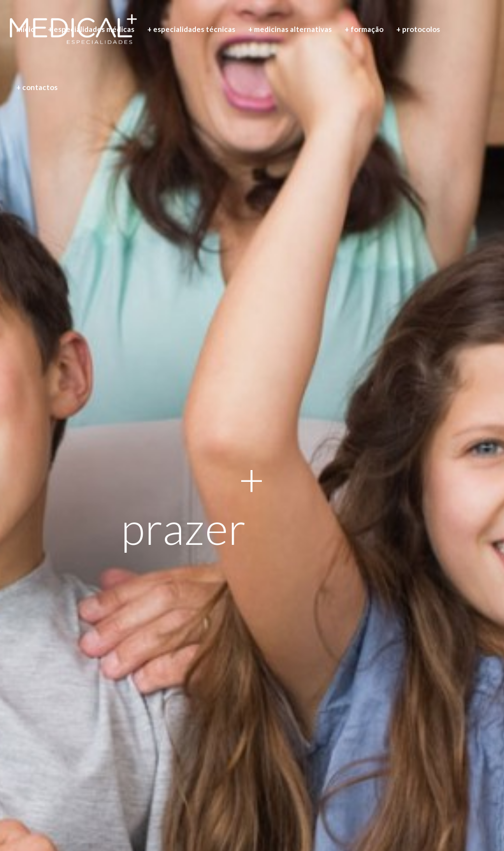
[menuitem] (26, 29)
